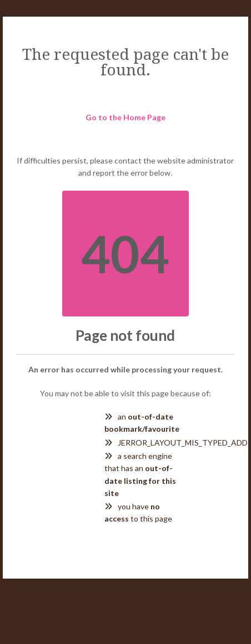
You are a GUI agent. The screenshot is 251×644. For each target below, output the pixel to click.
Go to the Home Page (125, 117)
